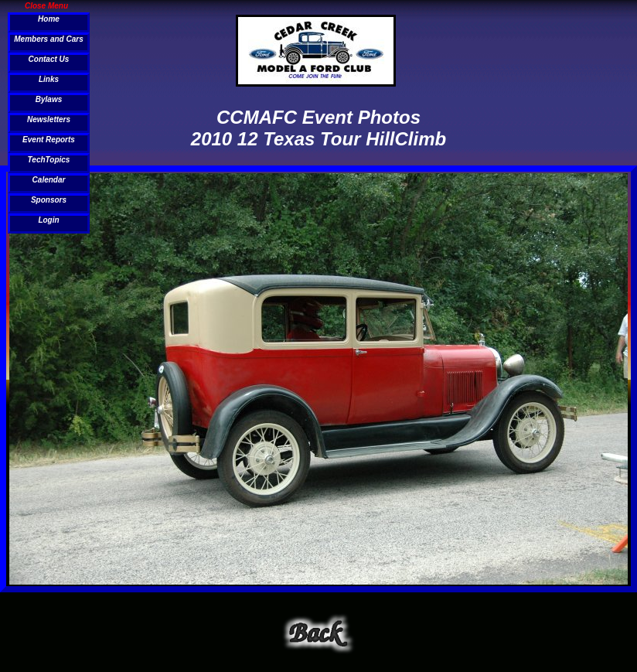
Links (49, 79)
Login (48, 220)
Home (49, 19)
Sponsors (49, 200)
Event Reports (49, 140)
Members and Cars (48, 39)
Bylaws (49, 99)
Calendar (49, 180)
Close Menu (46, 5)
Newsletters (49, 119)
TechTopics (49, 160)
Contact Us (49, 59)
